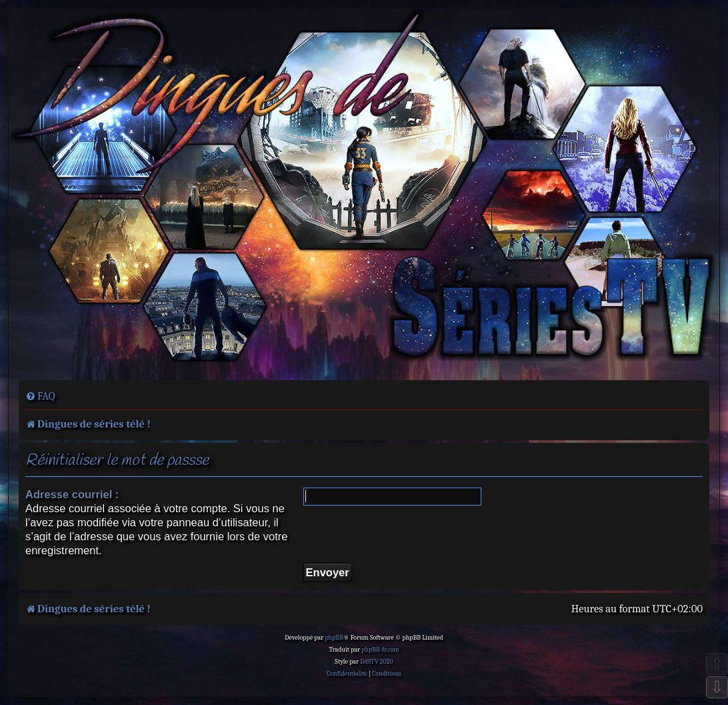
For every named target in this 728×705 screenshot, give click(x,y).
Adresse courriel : (72, 494)
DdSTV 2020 (376, 662)
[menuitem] (40, 396)
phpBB (334, 638)
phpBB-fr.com (380, 650)
